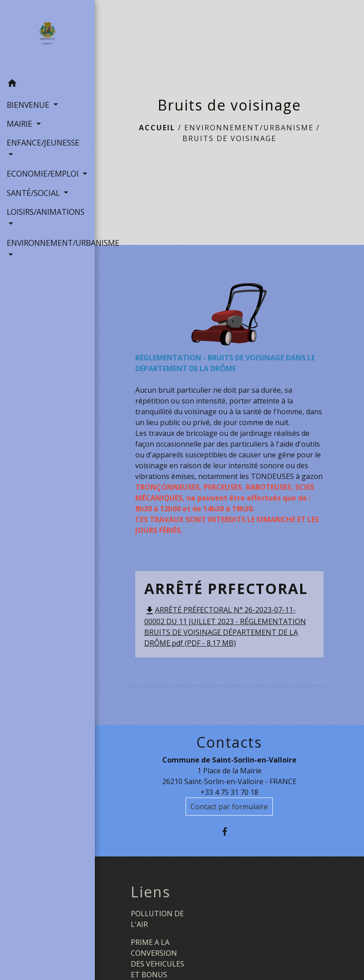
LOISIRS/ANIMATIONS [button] (46, 212)
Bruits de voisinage (229, 138)
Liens (151, 892)
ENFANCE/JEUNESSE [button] (43, 142)
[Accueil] (47, 37)
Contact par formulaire (229, 807)
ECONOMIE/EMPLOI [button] (44, 173)
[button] (47, 84)
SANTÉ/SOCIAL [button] (34, 193)
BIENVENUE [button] (29, 105)
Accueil (157, 128)
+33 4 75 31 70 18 (229, 792)
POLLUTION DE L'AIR (157, 919)
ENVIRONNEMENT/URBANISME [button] (47, 243)
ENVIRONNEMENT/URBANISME (249, 128)
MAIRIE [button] (21, 124)
